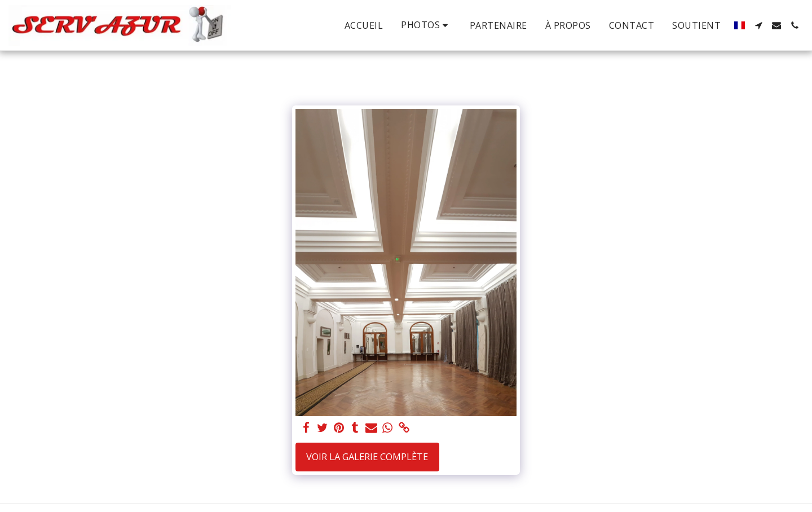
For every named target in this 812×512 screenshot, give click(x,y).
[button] (426, 25)
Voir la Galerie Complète (367, 456)
